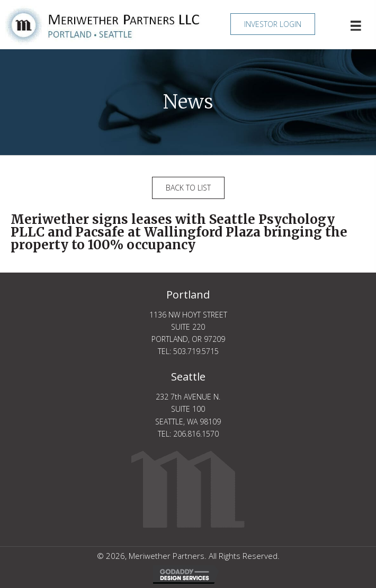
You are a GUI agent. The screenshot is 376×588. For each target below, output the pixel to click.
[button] (273, 24)
